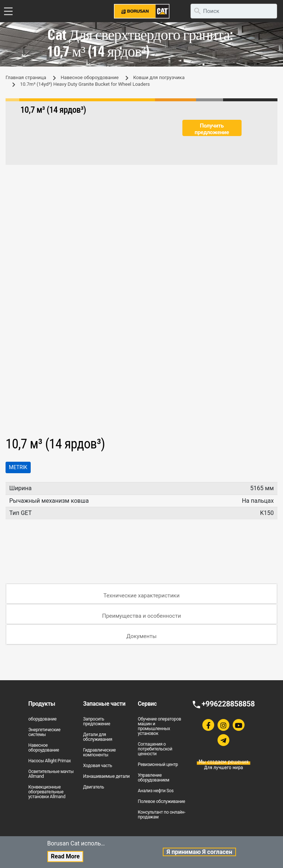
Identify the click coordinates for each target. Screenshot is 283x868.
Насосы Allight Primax (50, 761)
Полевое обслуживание (162, 801)
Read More (65, 856)
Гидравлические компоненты (100, 752)
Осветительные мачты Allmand (51, 774)
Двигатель (94, 787)
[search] (234, 11)
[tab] (141, 594)
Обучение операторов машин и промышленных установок (160, 726)
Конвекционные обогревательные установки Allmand (47, 792)
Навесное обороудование (90, 77)
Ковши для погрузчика (159, 77)
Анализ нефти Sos (156, 791)
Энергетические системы (45, 732)
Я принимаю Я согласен (199, 852)
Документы (142, 636)
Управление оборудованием (154, 778)
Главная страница (26, 77)
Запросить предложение (97, 721)
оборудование (43, 719)
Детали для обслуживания (98, 737)
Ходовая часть (98, 766)
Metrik (18, 467)
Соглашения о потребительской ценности (155, 749)
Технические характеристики (142, 596)
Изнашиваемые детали (107, 776)
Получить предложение (212, 129)
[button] (271, 206)
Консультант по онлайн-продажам (162, 815)
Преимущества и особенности (141, 616)
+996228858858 (228, 704)
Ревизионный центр (158, 764)
